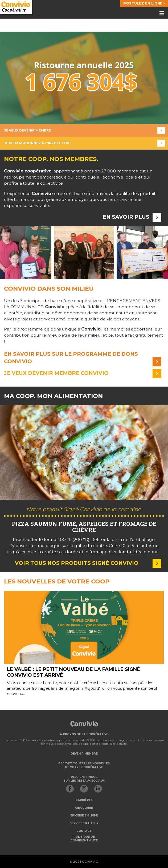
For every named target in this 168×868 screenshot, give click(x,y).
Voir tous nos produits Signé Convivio (88, 563)
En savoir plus (132, 217)
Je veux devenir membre (85, 131)
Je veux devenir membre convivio (83, 373)
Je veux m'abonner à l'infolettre (85, 143)
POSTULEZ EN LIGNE (144, 3)
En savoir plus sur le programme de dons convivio (83, 358)
